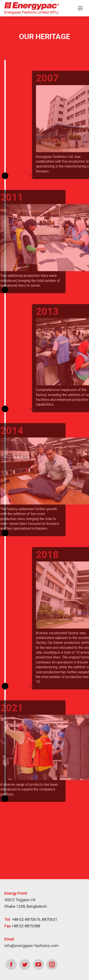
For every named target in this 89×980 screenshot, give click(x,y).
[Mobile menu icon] (80, 8)
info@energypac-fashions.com (31, 946)
